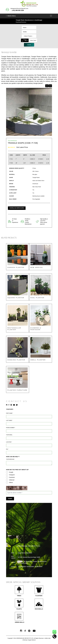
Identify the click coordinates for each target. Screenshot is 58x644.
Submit (10, 499)
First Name (10, 413)
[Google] (7, 472)
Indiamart (12, 480)
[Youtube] (14, 405)
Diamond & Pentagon (36, 329)
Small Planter (38, 360)
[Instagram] (7, 405)
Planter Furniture (17, 390)
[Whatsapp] (17, 405)
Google (11, 472)
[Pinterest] (12, 405)
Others (11, 483)
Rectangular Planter (14, 329)
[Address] (29, 445)
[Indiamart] (7, 480)
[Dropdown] (29, 36)
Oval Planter (37, 298)
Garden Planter (16, 268)
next (50, 86)
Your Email (9, 435)
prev (47, 86)
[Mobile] (29, 431)
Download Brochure (21, 22)
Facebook (12, 477)
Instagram (12, 475)
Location (9, 442)
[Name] (29, 417)
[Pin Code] (29, 453)
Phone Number (11, 428)
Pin (7, 449)
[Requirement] (29, 463)
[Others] (7, 483)
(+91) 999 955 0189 (18, 10)
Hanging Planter (16, 360)
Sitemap (25, 640)
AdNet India (48, 638)
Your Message (10, 459)
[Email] (29, 438)
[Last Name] (29, 424)
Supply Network (32, 640)
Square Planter (16, 298)
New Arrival (37, 268)
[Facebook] (9, 405)
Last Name (9, 421)
